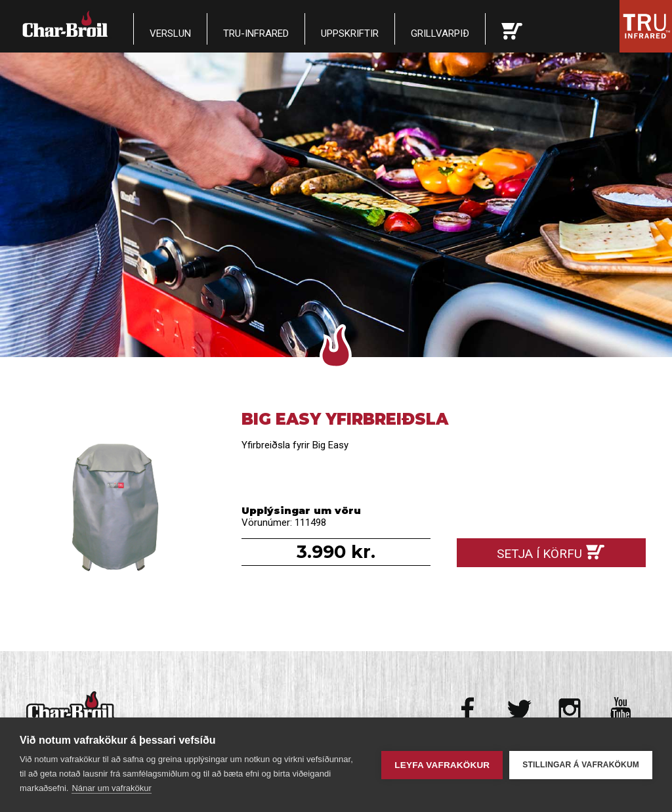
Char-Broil (67, 24)
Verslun (170, 33)
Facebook (469, 709)
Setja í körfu (539, 554)
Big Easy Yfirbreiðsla (121, 504)
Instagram (570, 709)
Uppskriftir (350, 33)
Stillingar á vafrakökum (581, 765)
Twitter (519, 709)
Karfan (512, 29)
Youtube (620, 709)
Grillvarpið (440, 33)
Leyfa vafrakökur (442, 765)
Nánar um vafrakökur (111, 788)
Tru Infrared (646, 26)
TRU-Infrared (256, 33)
